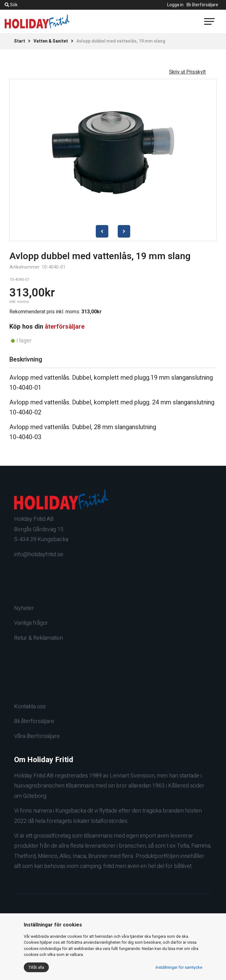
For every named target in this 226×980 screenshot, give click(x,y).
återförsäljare (65, 327)
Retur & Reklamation (39, 638)
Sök (11, 5)
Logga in (175, 5)
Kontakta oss (30, 707)
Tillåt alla (36, 967)
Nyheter (24, 608)
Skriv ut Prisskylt (187, 72)
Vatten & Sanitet (51, 41)
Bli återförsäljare (202, 5)
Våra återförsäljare (37, 736)
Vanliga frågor (31, 623)
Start (20, 41)
